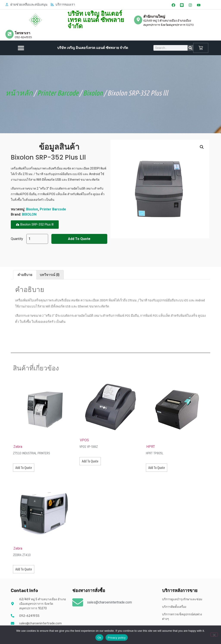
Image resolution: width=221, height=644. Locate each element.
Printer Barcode (58, 93)
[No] (214, 635)
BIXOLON (29, 214)
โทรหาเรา (22, 33)
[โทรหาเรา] (9, 34)
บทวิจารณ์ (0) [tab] (50, 275)
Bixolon (93, 93)
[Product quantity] (37, 239)
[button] (21, 48)
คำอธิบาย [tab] (25, 275)
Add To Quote (79, 239)
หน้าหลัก (19, 93)
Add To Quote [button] (24, 468)
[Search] (190, 48)
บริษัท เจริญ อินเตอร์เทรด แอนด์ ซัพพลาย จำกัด (96, 20)
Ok (99, 638)
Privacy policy (117, 638)
